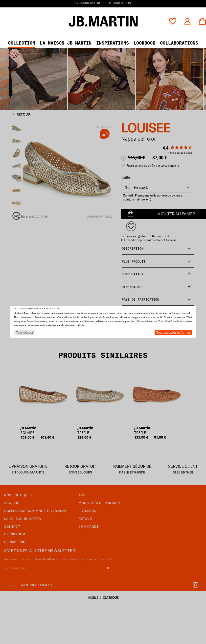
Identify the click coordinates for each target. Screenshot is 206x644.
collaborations (179, 43)
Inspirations (113, 43)
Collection (22, 43)
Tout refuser (24, 333)
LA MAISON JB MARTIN (66, 43)
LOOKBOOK (144, 43)
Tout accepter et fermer (173, 333)
